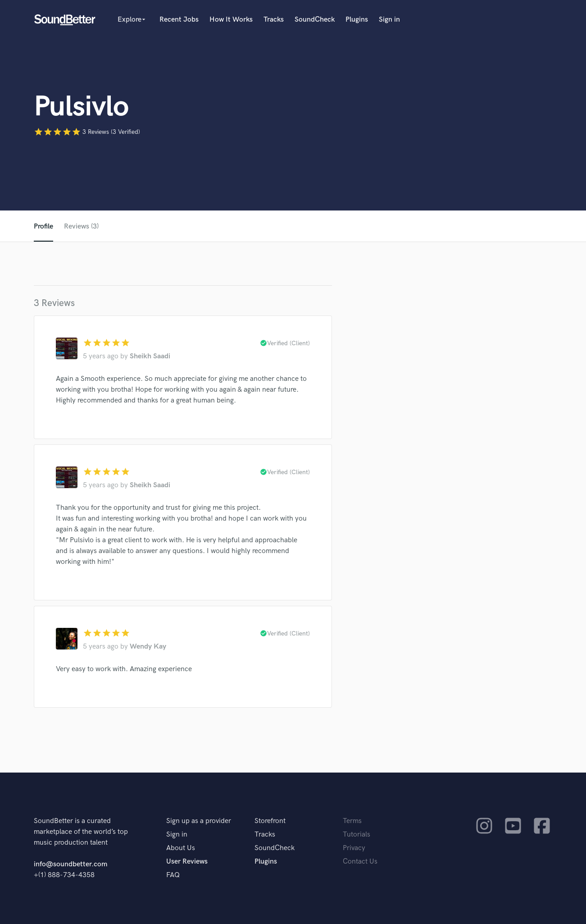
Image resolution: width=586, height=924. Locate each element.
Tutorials (357, 835)
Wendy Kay (148, 647)
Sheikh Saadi (150, 356)
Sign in (389, 20)
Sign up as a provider (199, 821)
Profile (43, 226)
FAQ (173, 875)
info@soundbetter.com (70, 864)
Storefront (270, 821)
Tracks (274, 20)
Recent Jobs (179, 20)
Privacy (354, 848)
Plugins (357, 20)
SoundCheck (315, 20)
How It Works (231, 20)
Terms (352, 821)
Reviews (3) (81, 226)
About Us (181, 848)
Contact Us (360, 862)
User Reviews (187, 862)
